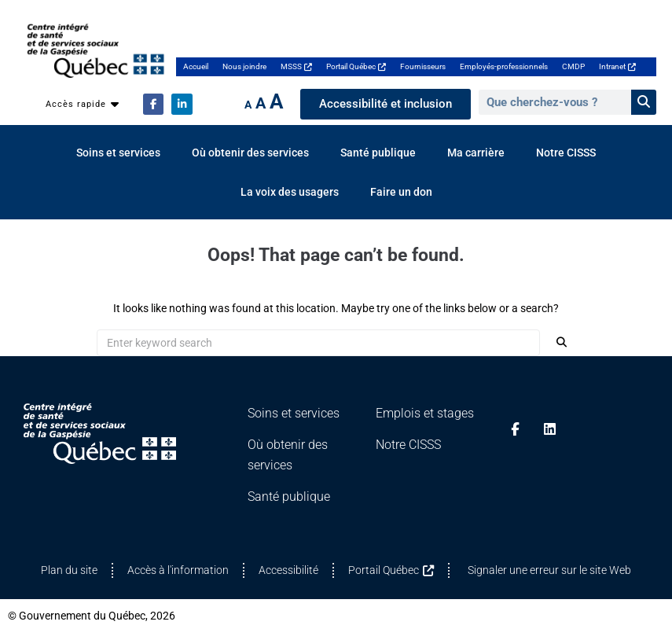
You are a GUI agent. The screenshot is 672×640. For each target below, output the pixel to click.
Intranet (617, 66)
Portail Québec (356, 66)
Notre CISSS (566, 153)
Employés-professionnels (504, 66)
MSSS (296, 66)
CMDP (573, 66)
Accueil (196, 66)
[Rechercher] (644, 102)
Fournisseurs (423, 66)
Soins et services (118, 153)
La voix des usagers (290, 192)
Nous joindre (244, 66)
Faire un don (401, 192)
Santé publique (378, 153)
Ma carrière (476, 153)
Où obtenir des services (250, 153)
